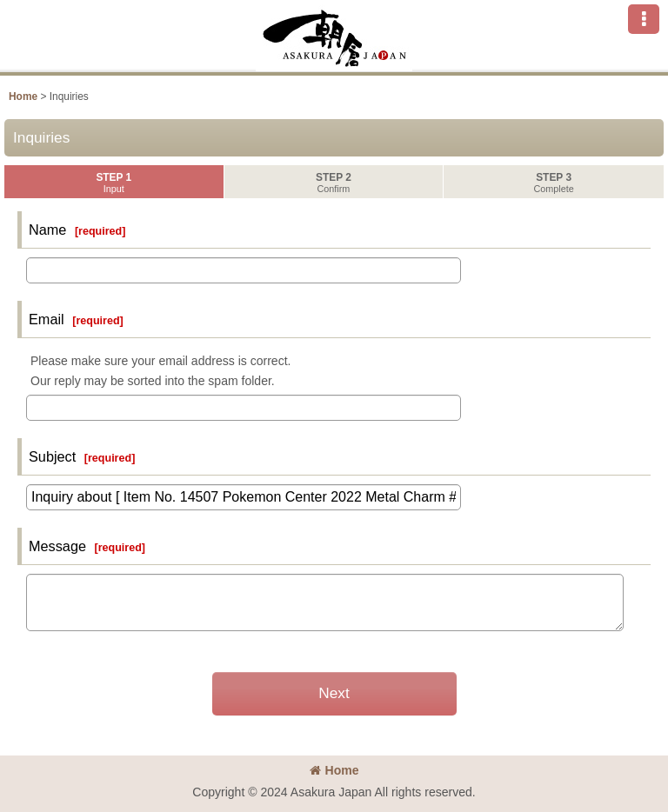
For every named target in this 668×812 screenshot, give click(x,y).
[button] (644, 19)
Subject (52, 456)
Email (47, 319)
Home (334, 770)
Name (47, 230)
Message (57, 546)
